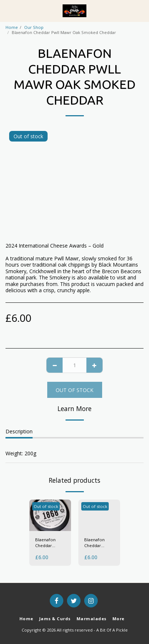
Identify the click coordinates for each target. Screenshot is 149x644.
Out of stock (74, 390)
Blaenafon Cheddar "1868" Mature (49, 543)
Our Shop (34, 27)
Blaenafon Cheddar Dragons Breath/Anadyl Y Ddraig (98, 543)
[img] (50, 515)
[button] (8, 10)
